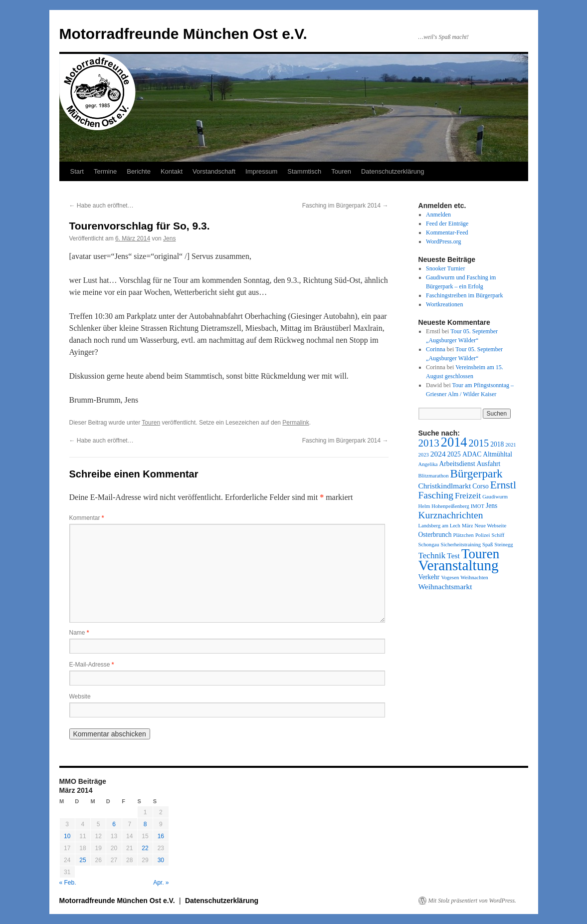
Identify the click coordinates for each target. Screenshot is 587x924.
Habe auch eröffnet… (101, 206)
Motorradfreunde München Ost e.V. (183, 34)
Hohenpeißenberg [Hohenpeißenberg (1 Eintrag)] (450, 506)
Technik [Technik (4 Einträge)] (432, 556)
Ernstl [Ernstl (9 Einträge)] (503, 485)
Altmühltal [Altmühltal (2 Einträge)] (497, 454)
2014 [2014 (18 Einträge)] (454, 442)
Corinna (436, 349)
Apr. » (161, 883)
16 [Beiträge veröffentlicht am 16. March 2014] (161, 836)
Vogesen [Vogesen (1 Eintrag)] (450, 577)
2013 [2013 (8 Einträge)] (429, 443)
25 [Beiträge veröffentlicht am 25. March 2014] (83, 860)
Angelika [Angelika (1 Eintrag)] (428, 464)
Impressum (261, 171)
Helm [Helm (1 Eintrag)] (424, 506)
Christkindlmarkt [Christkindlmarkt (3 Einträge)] (445, 486)
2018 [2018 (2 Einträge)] (497, 444)
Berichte (139, 171)
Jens (169, 238)
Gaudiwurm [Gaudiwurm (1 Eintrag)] (495, 497)
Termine (105, 171)
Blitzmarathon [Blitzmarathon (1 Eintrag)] (434, 476)
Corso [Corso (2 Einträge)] (480, 486)
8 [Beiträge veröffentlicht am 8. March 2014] (145, 824)
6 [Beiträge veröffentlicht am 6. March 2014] (114, 824)
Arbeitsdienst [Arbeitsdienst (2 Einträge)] (457, 464)
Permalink (295, 423)
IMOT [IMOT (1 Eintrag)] (478, 506)
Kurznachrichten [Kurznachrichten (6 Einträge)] (451, 515)
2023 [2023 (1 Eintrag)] (424, 455)
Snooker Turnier (445, 268)
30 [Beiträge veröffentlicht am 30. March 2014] (161, 860)
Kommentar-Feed (447, 232)
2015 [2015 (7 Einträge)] (479, 443)
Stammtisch (304, 171)
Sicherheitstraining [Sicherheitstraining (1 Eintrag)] (461, 545)
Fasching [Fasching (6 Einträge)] (436, 495)
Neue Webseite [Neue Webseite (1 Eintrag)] (490, 526)
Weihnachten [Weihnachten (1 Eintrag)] (474, 577)
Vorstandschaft (214, 171)
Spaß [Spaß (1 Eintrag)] (488, 545)
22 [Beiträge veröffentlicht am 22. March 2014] (145, 848)
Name (79, 633)
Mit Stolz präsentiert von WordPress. (472, 901)
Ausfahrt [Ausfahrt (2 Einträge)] (489, 464)
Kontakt (172, 171)
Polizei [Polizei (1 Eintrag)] (483, 535)
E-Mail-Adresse (92, 665)
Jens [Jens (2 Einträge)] (491, 506)
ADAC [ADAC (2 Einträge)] (472, 454)
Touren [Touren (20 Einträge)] (480, 554)
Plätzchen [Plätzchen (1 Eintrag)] (463, 535)
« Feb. (68, 883)
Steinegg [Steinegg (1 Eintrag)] (503, 545)
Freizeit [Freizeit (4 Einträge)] (468, 496)
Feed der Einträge (447, 224)
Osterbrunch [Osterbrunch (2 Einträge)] (435, 535)
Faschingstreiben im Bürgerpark (464, 295)
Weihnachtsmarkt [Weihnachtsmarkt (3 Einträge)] (445, 586)
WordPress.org (443, 241)
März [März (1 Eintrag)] (467, 526)
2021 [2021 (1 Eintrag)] (510, 445)
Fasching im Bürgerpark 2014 (345, 206)
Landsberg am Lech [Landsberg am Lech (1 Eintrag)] (439, 526)
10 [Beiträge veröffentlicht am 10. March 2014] (67, 836)
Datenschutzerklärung (392, 171)
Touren (341, 171)
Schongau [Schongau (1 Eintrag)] (429, 545)
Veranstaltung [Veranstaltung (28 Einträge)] (459, 565)
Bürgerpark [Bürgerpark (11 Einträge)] (476, 473)
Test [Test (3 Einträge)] (453, 556)
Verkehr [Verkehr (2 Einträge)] (429, 577)
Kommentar (87, 518)
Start (77, 171)
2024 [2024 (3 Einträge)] (438, 454)
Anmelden (438, 215)
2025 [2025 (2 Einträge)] (454, 454)
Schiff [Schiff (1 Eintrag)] (498, 535)
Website (80, 696)
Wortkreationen (444, 304)
